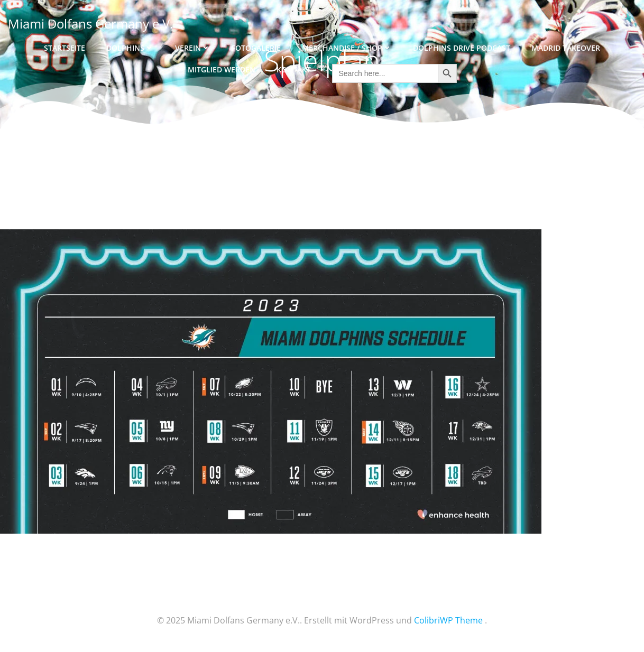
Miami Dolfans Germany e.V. (90, 24)
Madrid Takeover (566, 48)
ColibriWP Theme (448, 620)
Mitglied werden (222, 69)
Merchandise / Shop (347, 48)
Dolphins (130, 48)
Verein (193, 48)
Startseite (65, 48)
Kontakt (294, 69)
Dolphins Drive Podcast (462, 48)
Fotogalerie (256, 48)
